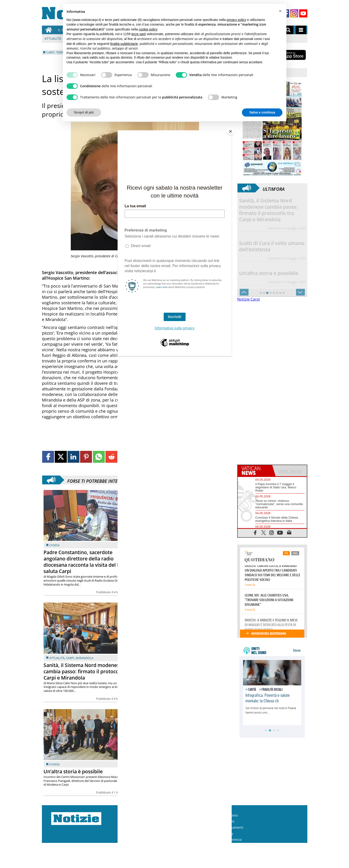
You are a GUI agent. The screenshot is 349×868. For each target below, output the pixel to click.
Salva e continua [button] (262, 112)
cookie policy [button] (148, 29)
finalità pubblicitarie (124, 44)
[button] (280, 11)
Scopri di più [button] (84, 112)
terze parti (139, 34)
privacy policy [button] (236, 20)
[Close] (230, 131)
